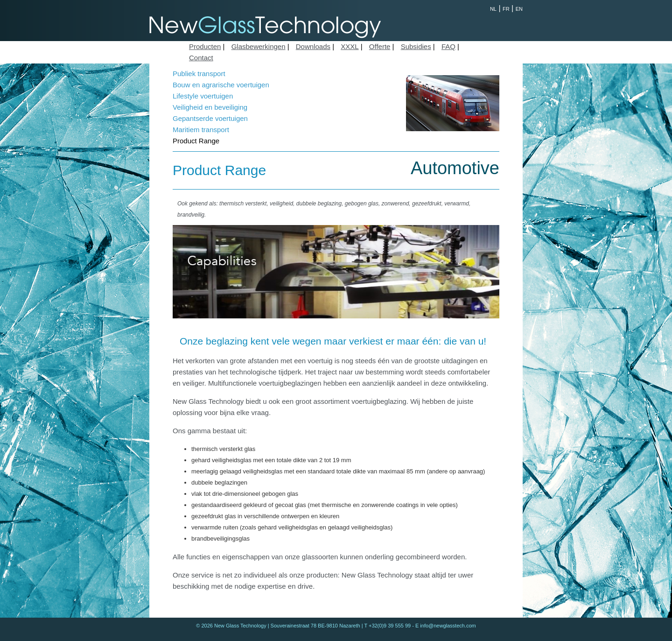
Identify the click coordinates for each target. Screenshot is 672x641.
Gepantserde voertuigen (210, 118)
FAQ (448, 46)
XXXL (350, 46)
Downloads (313, 46)
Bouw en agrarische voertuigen (221, 85)
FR (506, 9)
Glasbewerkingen (259, 46)
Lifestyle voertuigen (203, 96)
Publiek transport (199, 74)
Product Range (196, 141)
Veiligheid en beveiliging (210, 107)
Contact (201, 58)
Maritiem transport (201, 130)
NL (493, 9)
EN (519, 9)
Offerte (380, 46)
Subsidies (416, 46)
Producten (205, 46)
